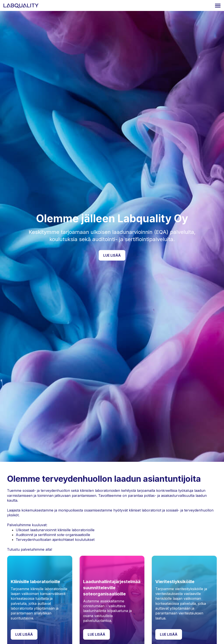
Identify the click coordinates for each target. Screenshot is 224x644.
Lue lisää (112, 255)
